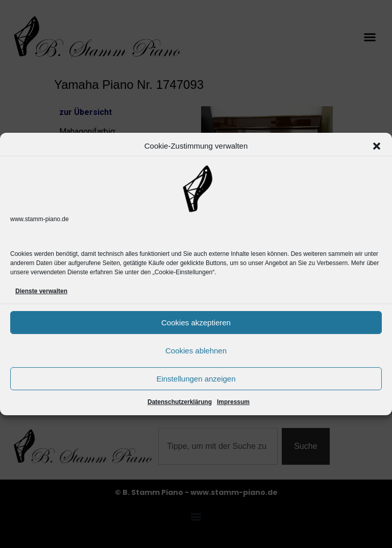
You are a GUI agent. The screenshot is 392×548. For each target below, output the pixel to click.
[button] (377, 146)
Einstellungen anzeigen (196, 379)
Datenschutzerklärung (180, 402)
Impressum (233, 402)
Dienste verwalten (41, 291)
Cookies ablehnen (196, 351)
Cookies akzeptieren (196, 323)
